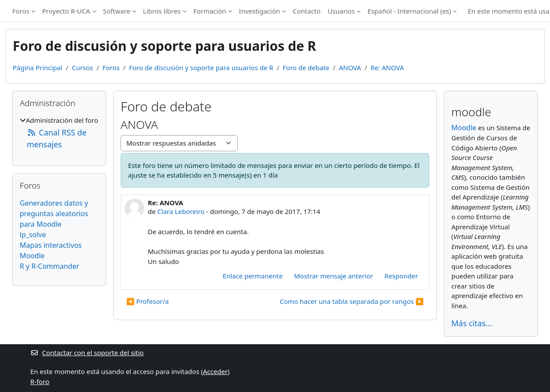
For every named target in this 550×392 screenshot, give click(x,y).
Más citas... (472, 323)
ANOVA (350, 68)
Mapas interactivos (51, 245)
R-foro (40, 381)
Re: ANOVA (387, 68)
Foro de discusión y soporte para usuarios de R (201, 68)
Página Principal (37, 68)
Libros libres (162, 11)
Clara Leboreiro (181, 211)
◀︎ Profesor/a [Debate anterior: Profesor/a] (148, 301)
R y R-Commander (50, 266)
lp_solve (33, 235)
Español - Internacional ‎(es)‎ (409, 11)
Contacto (307, 11)
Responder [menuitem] (401, 276)
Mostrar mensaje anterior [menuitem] (333, 276)
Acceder (215, 371)
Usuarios (341, 11)
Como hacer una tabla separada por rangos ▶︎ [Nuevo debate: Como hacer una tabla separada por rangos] (352, 301)
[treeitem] (59, 133)
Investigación (260, 11)
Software (117, 11)
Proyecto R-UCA (66, 11)
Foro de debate (306, 68)
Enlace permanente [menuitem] (253, 276)
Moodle (32, 256)
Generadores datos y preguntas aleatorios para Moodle (54, 214)
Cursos (82, 68)
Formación (210, 11)
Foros (21, 11)
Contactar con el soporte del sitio (87, 353)
